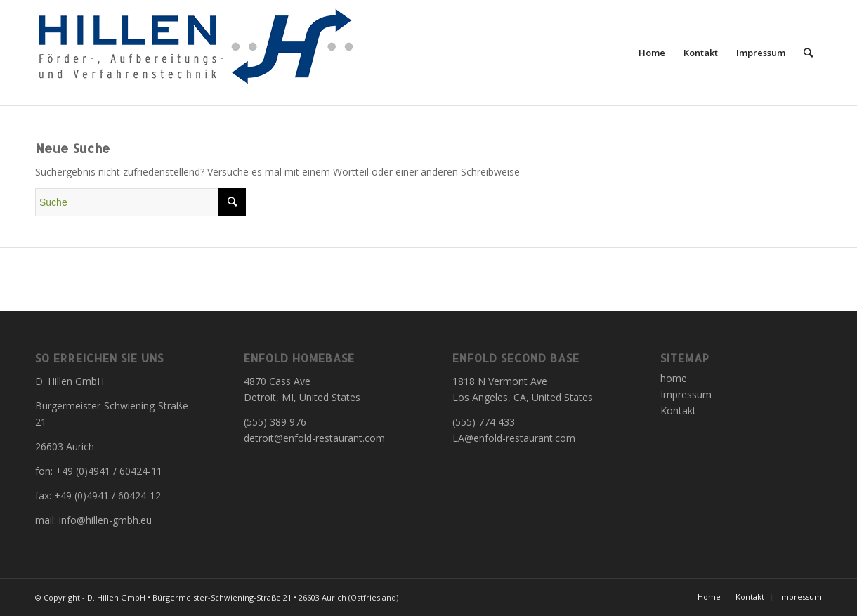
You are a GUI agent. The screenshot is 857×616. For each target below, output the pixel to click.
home (674, 378)
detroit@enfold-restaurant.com (314, 438)
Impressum (686, 394)
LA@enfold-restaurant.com (514, 438)
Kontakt (678, 411)
